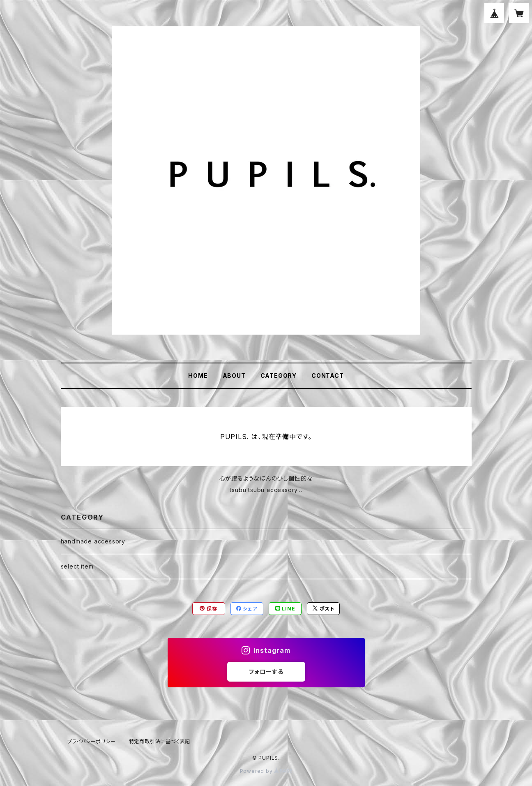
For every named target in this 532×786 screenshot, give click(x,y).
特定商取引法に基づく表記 (160, 741)
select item (77, 566)
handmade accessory (93, 541)
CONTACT (328, 376)
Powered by (266, 771)
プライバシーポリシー (92, 741)
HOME (198, 376)
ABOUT (234, 376)
